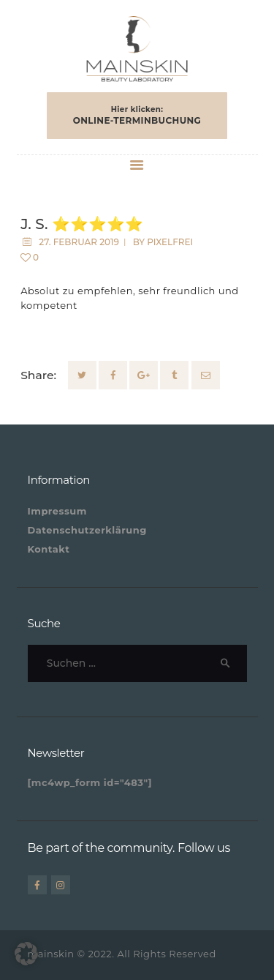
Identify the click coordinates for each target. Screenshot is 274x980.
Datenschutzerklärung (87, 530)
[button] (26, 954)
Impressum (57, 511)
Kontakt (49, 549)
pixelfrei (170, 242)
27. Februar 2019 (79, 242)
